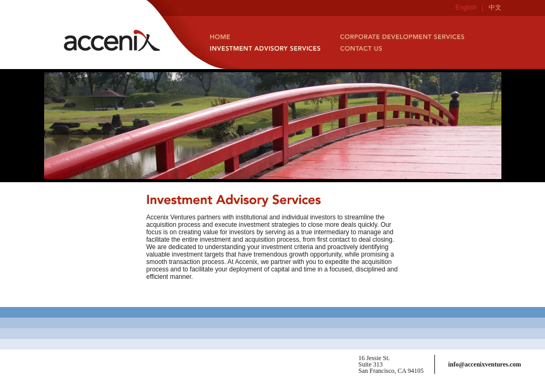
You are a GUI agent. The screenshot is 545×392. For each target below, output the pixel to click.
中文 (495, 7)
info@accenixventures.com (485, 364)
